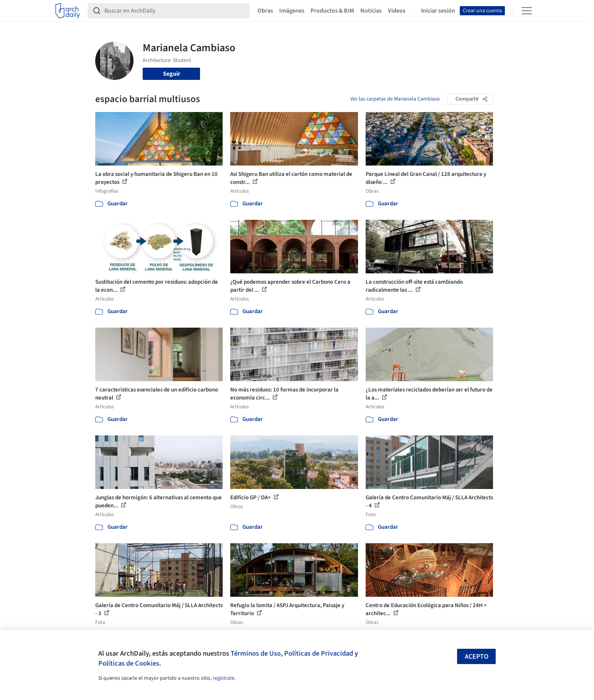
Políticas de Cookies (129, 663)
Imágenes (292, 11)
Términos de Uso (256, 653)
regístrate (224, 678)
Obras (265, 11)
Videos (397, 11)
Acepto (477, 657)
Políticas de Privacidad (319, 653)
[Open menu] (527, 11)
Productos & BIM (332, 11)
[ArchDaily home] (68, 11)
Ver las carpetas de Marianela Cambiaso (395, 99)
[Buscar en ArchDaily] (175, 11)
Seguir (172, 74)
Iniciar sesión (438, 11)
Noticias (371, 11)
